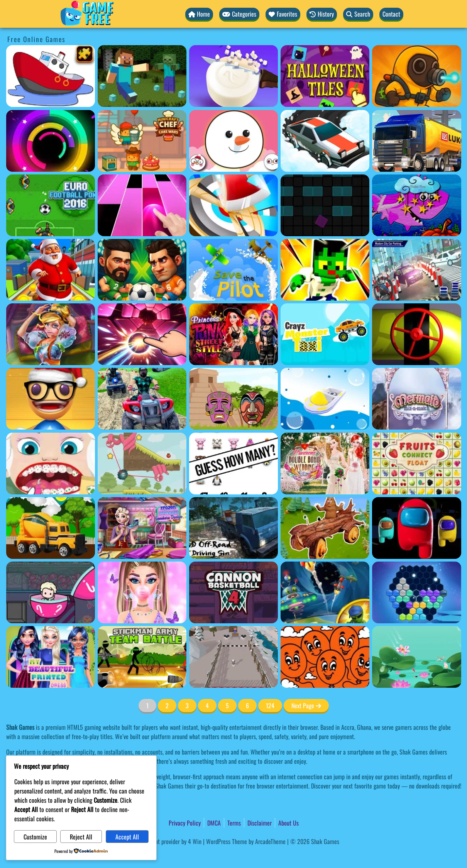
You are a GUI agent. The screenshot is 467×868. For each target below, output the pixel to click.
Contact (391, 14)
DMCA (214, 832)
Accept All (118, 837)
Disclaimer (260, 832)
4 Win (195, 851)
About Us (288, 832)
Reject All (76, 837)
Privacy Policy (185, 832)
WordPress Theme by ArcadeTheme (246, 851)
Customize (33, 837)
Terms (234, 832)
